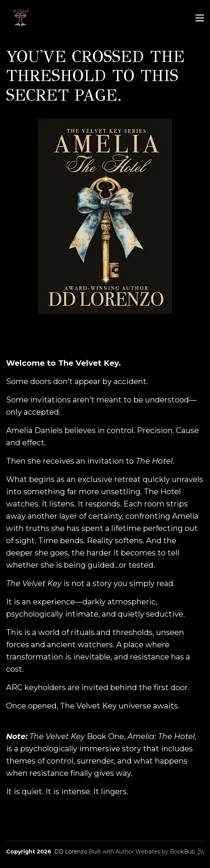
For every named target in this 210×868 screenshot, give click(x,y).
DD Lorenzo (71, 852)
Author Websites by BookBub (155, 852)
